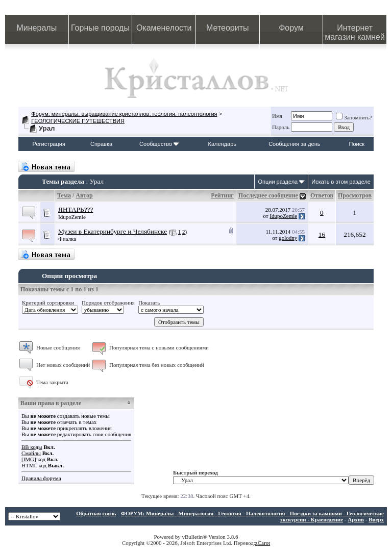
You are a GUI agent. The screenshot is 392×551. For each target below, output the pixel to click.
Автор (84, 195)
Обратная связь (96, 513)
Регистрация (49, 144)
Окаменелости (164, 28)
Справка (101, 144)
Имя (277, 116)
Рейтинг (222, 195)
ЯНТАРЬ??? (76, 209)
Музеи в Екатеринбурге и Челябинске (113, 231)
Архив (356, 519)
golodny (288, 238)
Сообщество (159, 144)
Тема (64, 195)
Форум (291, 28)
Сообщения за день (294, 144)
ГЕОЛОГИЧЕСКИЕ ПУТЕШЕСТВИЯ (78, 121)
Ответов (322, 195)
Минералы (37, 28)
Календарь (223, 144)
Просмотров (355, 195)
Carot (264, 543)
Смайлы (31, 453)
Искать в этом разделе (341, 182)
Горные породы (100, 28)
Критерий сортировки (48, 303)
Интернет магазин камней (355, 32)
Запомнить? (354, 117)
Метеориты (227, 28)
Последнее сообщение (268, 195)
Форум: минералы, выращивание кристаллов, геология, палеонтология (124, 114)
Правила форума (41, 478)
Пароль (281, 127)
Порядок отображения (108, 303)
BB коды (32, 447)
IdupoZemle (72, 217)
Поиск (357, 144)
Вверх (376, 519)
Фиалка (67, 239)
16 (322, 234)
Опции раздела (278, 182)
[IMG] (29, 459)
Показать (149, 303)
